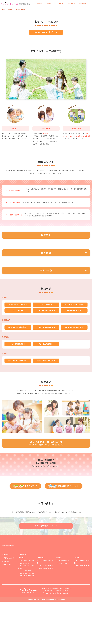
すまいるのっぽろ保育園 (46, 608)
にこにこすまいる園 (26, 613)
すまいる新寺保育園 (63, 603)
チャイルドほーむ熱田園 (83, 608)
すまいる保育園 (24, 606)
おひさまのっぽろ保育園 (46, 610)
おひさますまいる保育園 (27, 603)
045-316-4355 (51, 633)
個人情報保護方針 (9, 588)
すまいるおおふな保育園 (27, 616)
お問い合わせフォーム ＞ (46, 568)
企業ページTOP (84, 4)
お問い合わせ (71, 4)
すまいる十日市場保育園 (27, 618)
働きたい (61, 4)
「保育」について (50, 4)
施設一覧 (39, 4)
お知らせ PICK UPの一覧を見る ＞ (46, 66)
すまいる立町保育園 (63, 606)
